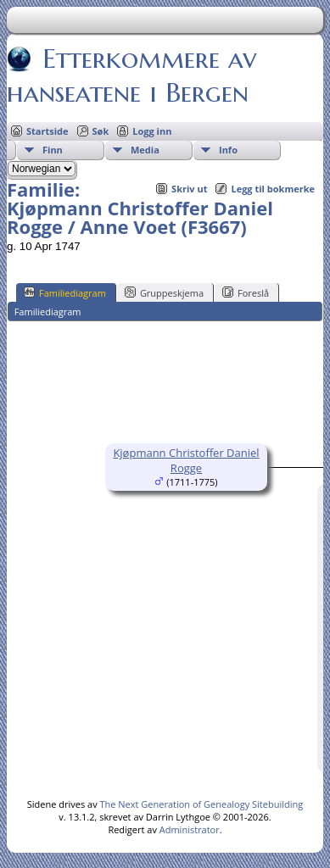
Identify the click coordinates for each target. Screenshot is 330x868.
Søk (101, 131)
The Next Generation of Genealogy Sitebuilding (201, 804)
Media (145, 150)
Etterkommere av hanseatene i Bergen (131, 75)
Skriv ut (189, 189)
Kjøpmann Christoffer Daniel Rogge (186, 460)
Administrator (190, 829)
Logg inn (152, 131)
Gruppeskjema (164, 292)
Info (228, 150)
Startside (48, 131)
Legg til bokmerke (273, 189)
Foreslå (246, 292)
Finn (53, 150)
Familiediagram (65, 292)
